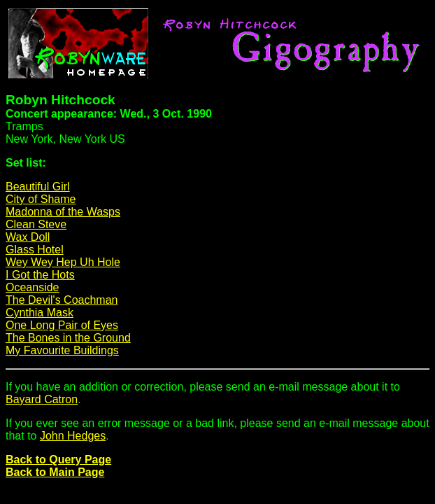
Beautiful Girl (38, 187)
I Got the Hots (40, 275)
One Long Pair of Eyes (62, 325)
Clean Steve (36, 224)
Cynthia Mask (40, 313)
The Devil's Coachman (62, 300)
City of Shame (41, 199)
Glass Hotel (35, 250)
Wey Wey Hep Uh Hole (63, 262)
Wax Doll (28, 237)
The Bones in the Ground (68, 338)
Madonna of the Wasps (63, 212)
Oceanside (33, 287)
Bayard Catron (42, 399)
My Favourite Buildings (62, 350)
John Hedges (73, 436)
